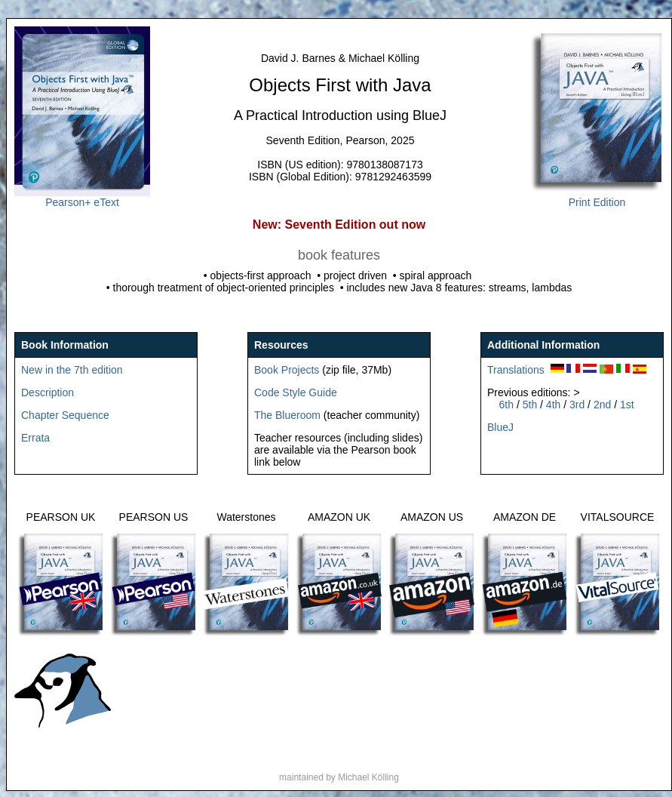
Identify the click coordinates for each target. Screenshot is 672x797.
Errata (35, 438)
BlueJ (500, 427)
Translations (516, 370)
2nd (604, 405)
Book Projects (287, 370)
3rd (578, 405)
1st (627, 405)
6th (506, 405)
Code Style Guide (296, 392)
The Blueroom (287, 415)
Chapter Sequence (65, 415)
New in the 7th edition (72, 370)
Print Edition (597, 197)
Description (48, 392)
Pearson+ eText (82, 197)
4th (553, 405)
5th (530, 405)
